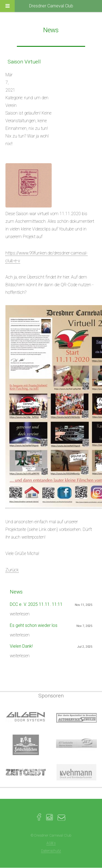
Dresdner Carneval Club (51, 6)
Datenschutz (51, 851)
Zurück (12, 570)
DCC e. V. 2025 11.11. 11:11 (36, 604)
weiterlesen (20, 614)
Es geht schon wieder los (34, 625)
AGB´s (51, 843)
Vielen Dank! (21, 646)
